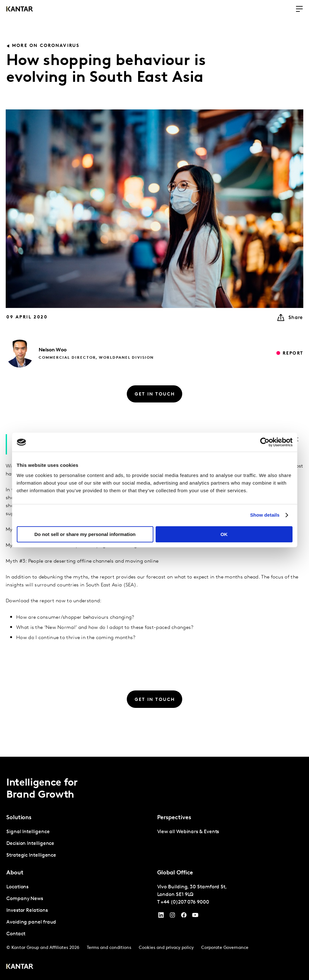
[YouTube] (161, 917)
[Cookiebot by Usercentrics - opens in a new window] (265, 442)
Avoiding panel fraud (31, 922)
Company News (25, 899)
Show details (265, 515)
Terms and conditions (109, 948)
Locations (17, 887)
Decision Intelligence (30, 844)
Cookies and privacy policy (166, 948)
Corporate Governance (225, 948)
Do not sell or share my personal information (85, 534)
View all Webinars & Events (188, 832)
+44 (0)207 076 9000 (185, 902)
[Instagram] (172, 917)
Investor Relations (27, 911)
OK (224, 534)
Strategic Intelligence (31, 855)
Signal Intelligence (28, 832)
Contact (16, 934)
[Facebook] (184, 917)
